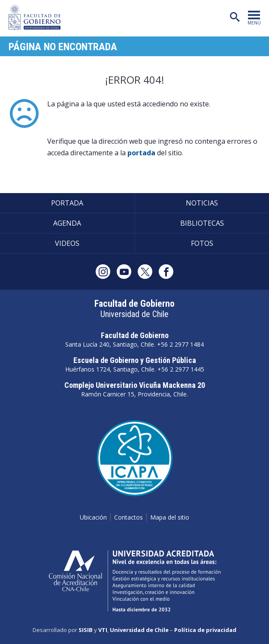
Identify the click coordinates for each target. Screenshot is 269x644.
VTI (103, 630)
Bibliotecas (202, 223)
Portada (67, 203)
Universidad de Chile (139, 630)
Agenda (67, 223)
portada (141, 153)
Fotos (202, 243)
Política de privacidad (205, 630)
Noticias (202, 203)
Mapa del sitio (170, 517)
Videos (67, 243)
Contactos (128, 517)
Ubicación (93, 517)
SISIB (86, 630)
